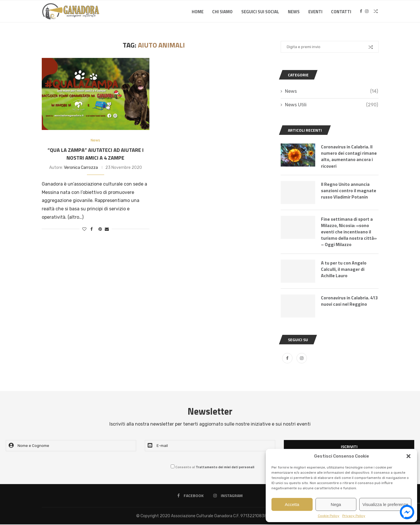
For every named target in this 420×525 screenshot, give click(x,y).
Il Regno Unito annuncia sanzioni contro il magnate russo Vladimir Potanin (349, 191)
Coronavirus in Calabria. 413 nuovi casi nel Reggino (349, 302)
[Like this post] (84, 229)
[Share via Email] (107, 229)
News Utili (331, 105)
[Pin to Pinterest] (100, 229)
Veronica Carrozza (81, 168)
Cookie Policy (329, 516)
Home (198, 12)
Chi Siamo (222, 12)
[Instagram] (367, 12)
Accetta (292, 504)
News (294, 12)
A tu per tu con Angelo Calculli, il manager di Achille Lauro (344, 270)
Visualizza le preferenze (385, 504)
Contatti (341, 12)
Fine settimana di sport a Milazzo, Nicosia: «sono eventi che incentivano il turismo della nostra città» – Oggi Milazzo (349, 232)
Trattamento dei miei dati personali (225, 468)
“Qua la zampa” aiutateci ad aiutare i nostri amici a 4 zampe (96, 154)
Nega (336, 504)
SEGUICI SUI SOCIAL (260, 12)
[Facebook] (361, 12)
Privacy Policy (354, 516)
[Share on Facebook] (92, 229)
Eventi (315, 12)
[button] (408, 456)
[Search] (376, 12)
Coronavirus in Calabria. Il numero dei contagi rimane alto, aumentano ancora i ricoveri (349, 156)
